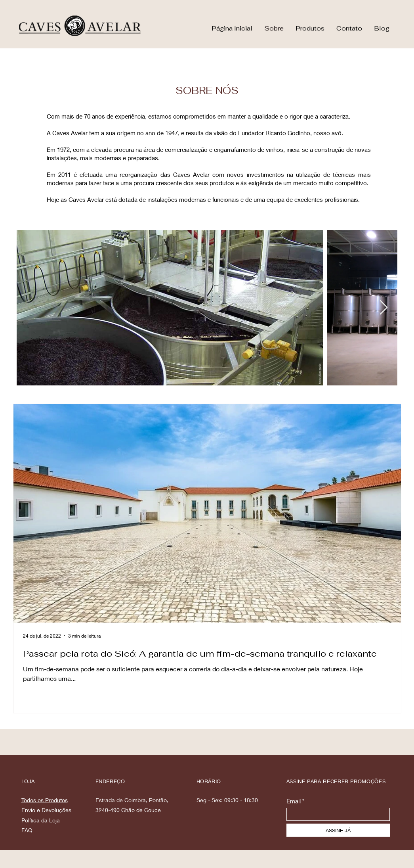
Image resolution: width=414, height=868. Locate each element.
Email (294, 801)
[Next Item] (384, 308)
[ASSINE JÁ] (338, 830)
